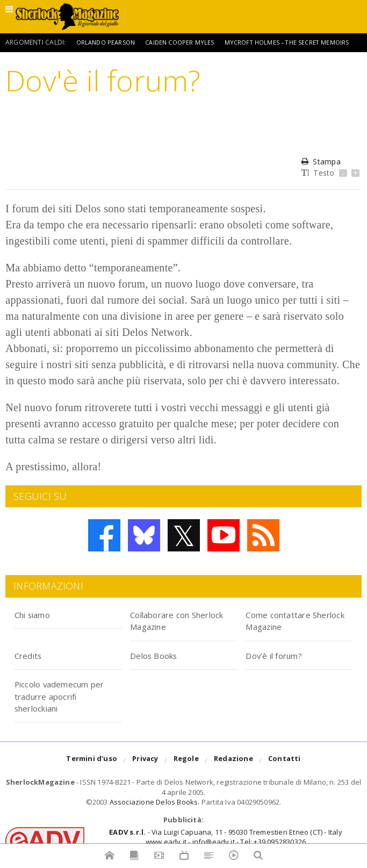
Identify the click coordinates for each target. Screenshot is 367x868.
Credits (33, 655)
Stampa (321, 162)
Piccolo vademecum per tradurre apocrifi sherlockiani (66, 695)
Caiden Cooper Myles (186, 42)
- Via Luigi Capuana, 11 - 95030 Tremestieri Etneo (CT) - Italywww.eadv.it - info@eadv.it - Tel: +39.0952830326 (225, 837)
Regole (186, 761)
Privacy (145, 761)
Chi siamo (39, 614)
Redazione (233, 761)
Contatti (285, 761)
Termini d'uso (92, 761)
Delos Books (160, 655)
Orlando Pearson (108, 42)
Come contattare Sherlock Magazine (292, 620)
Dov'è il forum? (282, 655)
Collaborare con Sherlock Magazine (177, 620)
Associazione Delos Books (154, 802)
